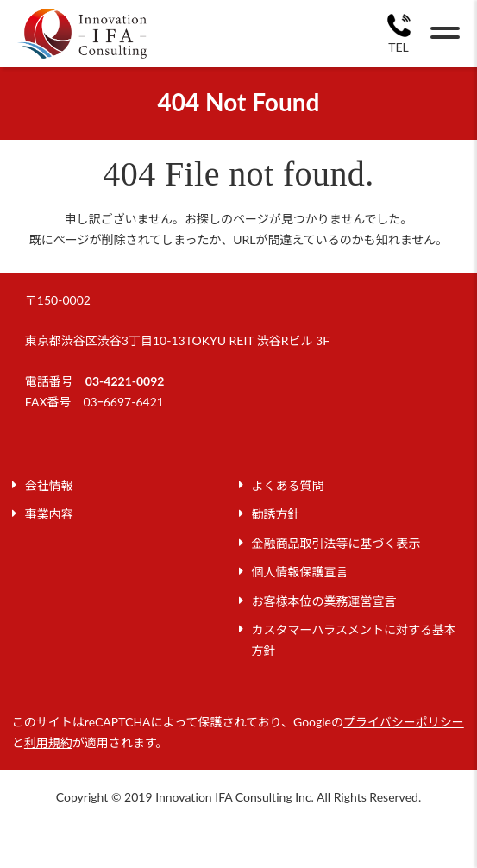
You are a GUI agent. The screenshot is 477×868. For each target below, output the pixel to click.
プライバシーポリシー (404, 722)
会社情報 (49, 485)
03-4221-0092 (125, 381)
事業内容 (49, 514)
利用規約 (48, 742)
